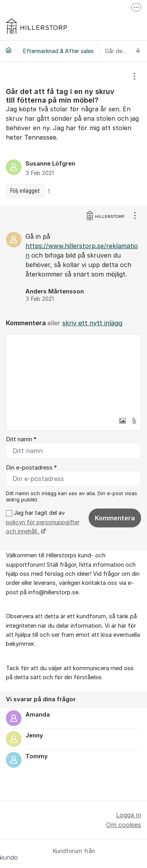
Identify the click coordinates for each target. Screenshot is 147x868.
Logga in (129, 815)
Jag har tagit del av (43, 522)
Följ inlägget (25, 191)
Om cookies (124, 825)
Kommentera (115, 518)
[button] (122, 421)
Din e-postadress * (31, 468)
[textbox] (73, 374)
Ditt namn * (21, 439)
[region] (73, 134)
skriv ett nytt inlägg (92, 323)
